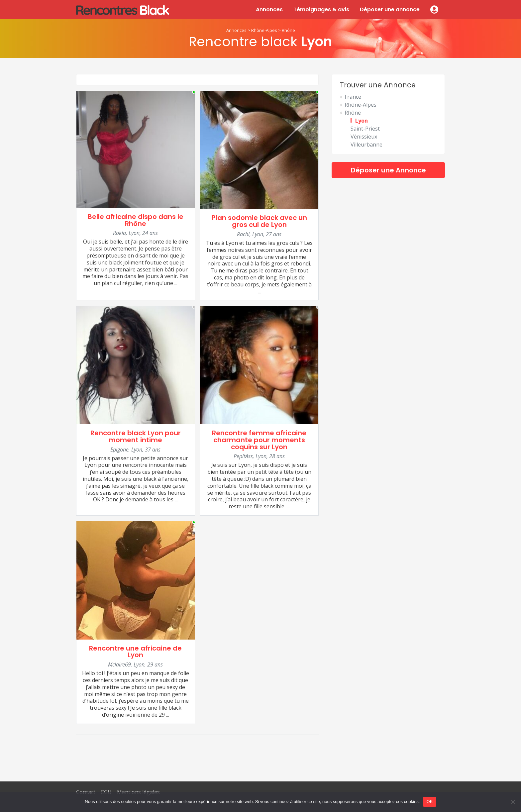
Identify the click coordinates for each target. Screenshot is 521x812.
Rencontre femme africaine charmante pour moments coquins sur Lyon (259, 440)
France (353, 97)
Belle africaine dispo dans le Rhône (136, 220)
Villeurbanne (366, 145)
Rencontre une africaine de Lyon (135, 652)
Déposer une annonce (390, 9)
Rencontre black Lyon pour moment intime (136, 436)
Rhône (288, 30)
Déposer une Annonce (388, 170)
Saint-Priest (365, 129)
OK (429, 802)
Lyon (362, 121)
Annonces (269, 9)
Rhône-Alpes (264, 30)
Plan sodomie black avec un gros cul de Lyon (259, 221)
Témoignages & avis (321, 9)
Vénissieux (364, 137)
